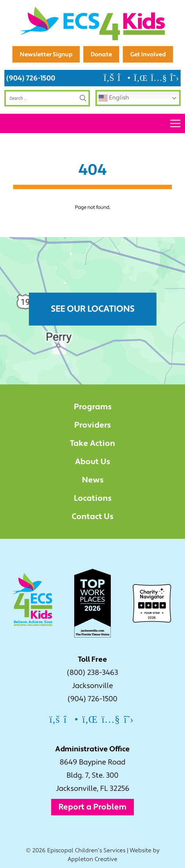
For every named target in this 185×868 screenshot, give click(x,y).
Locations (93, 498)
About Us (92, 462)
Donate (101, 54)
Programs (93, 407)
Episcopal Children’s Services (86, 850)
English (114, 98)
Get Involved (148, 54)
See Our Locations (93, 309)
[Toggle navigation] (175, 123)
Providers (92, 425)
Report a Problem (92, 807)
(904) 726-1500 (31, 78)
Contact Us (92, 516)
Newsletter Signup (46, 54)
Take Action (92, 443)
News (93, 480)
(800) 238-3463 (92, 673)
